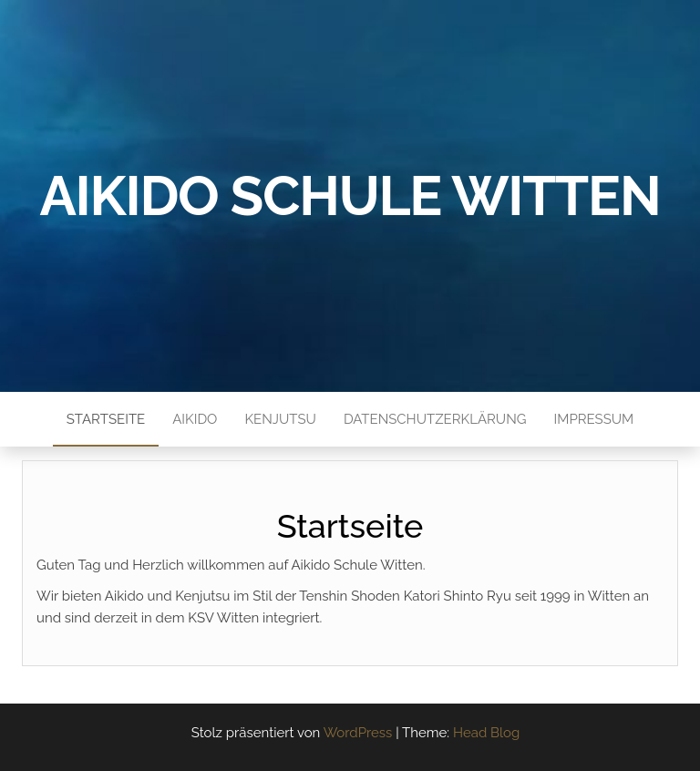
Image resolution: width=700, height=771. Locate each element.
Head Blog (486, 733)
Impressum (594, 419)
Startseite (106, 419)
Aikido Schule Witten (350, 196)
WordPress (358, 733)
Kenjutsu (280, 419)
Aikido (195, 419)
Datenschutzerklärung (435, 419)
